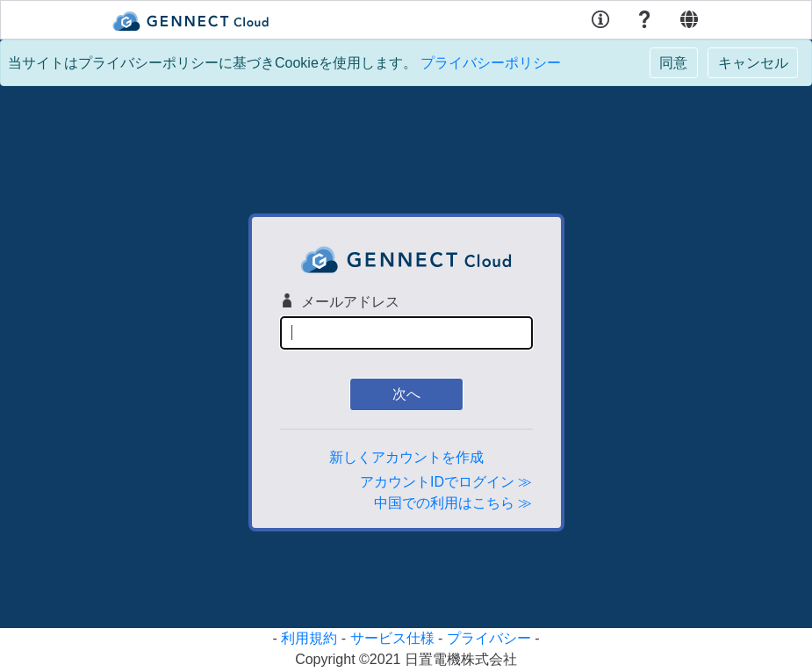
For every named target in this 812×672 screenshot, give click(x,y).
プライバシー (489, 638)
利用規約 (309, 638)
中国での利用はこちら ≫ (453, 503)
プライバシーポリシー (491, 63)
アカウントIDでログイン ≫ (446, 482)
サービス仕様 (392, 638)
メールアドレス (340, 301)
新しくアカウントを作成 (406, 457)
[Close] (674, 63)
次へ (406, 394)
